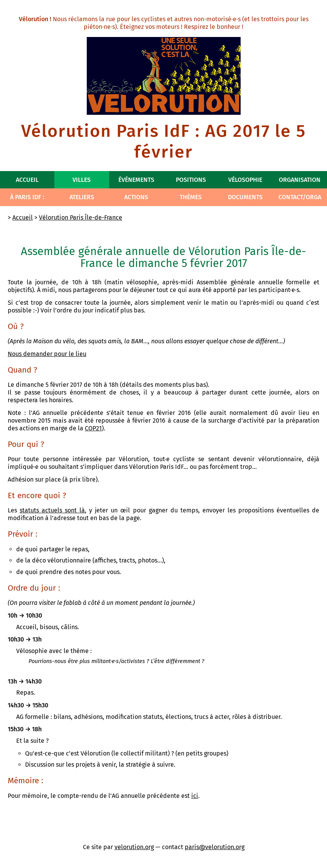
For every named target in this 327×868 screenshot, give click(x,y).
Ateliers (82, 197)
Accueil (27, 180)
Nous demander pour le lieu (47, 354)
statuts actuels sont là (52, 510)
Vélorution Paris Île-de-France (81, 217)
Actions (136, 197)
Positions (191, 180)
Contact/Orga (300, 197)
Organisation (300, 180)
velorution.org (134, 847)
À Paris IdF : (27, 197)
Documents (245, 197)
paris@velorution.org (215, 847)
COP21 (93, 428)
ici (195, 796)
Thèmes (191, 197)
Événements (136, 180)
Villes (82, 180)
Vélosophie (245, 180)
